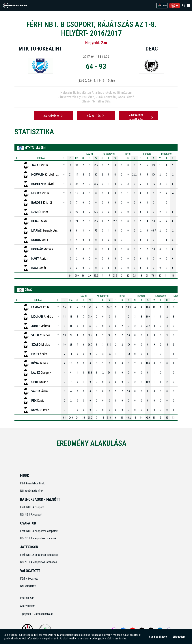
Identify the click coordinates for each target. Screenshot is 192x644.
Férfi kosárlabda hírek (32, 483)
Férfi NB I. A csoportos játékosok (39, 555)
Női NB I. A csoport (31, 515)
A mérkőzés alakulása (142, 117)
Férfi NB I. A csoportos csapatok (39, 531)
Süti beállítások (158, 637)
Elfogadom (179, 637)
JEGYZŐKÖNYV (54, 116)
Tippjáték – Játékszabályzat (36, 614)
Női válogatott (28, 586)
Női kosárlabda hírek (32, 491)
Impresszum (27, 598)
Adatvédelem (28, 606)
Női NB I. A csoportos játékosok (39, 562)
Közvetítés (96, 116)
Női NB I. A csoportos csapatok (39, 538)
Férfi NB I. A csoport (32, 507)
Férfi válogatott (29, 579)
